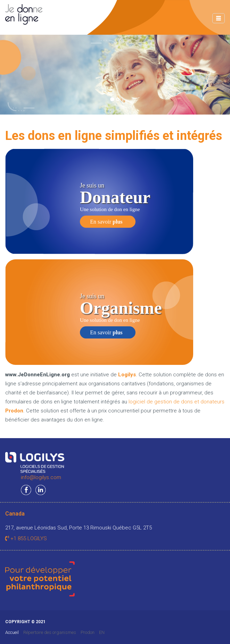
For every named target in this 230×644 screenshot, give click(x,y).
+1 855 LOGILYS (26, 538)
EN (102, 632)
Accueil (12, 632)
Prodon (88, 632)
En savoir (106, 222)
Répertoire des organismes (50, 632)
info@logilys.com (41, 477)
